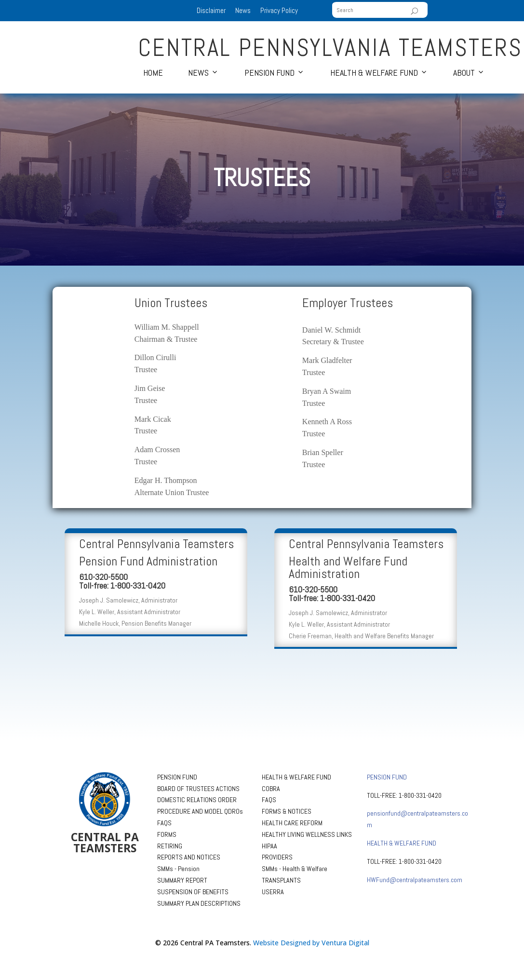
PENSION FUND (177, 777)
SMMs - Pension (178, 869)
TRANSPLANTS (281, 880)
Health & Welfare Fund (374, 73)
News (243, 10)
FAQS (164, 823)
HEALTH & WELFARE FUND (296, 777)
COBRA (271, 789)
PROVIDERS (277, 857)
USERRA (273, 892)
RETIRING (170, 846)
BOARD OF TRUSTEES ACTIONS (198, 789)
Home (153, 73)
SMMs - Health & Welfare (295, 869)
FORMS (167, 834)
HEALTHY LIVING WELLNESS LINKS (307, 834)
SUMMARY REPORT (182, 880)
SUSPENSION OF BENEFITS (193, 892)
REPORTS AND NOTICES (189, 857)
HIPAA (269, 846)
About (464, 73)
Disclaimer (211, 10)
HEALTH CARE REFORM (292, 823)
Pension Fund (269, 73)
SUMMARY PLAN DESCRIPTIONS (199, 903)
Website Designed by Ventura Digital (311, 943)
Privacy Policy (279, 10)
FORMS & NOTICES (287, 811)
